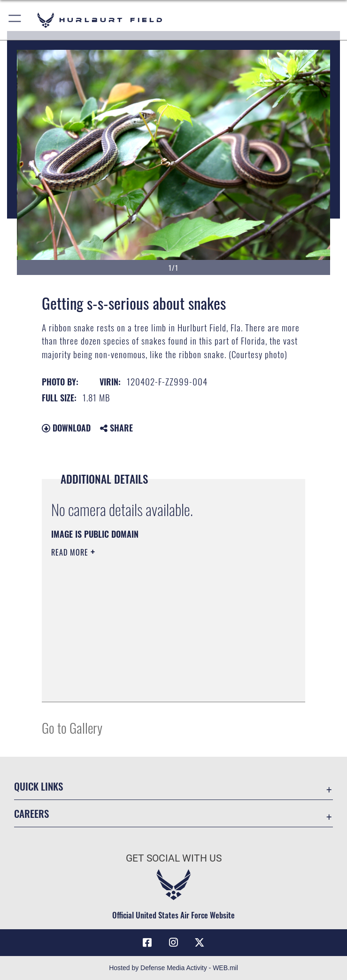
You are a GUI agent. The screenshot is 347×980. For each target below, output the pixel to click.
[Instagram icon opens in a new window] (174, 942)
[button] (15, 20)
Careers (31, 813)
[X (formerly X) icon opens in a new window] (200, 942)
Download (66, 428)
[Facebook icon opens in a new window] (147, 942)
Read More (71, 552)
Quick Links (39, 786)
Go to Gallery (72, 727)
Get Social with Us (174, 858)
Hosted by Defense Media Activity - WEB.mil (173, 968)
